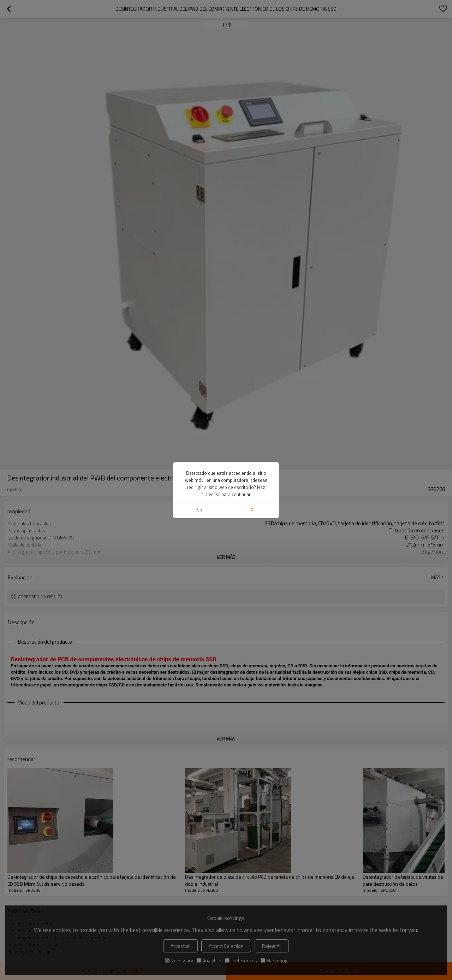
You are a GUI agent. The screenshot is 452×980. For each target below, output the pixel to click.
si (252, 510)
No (199, 510)
